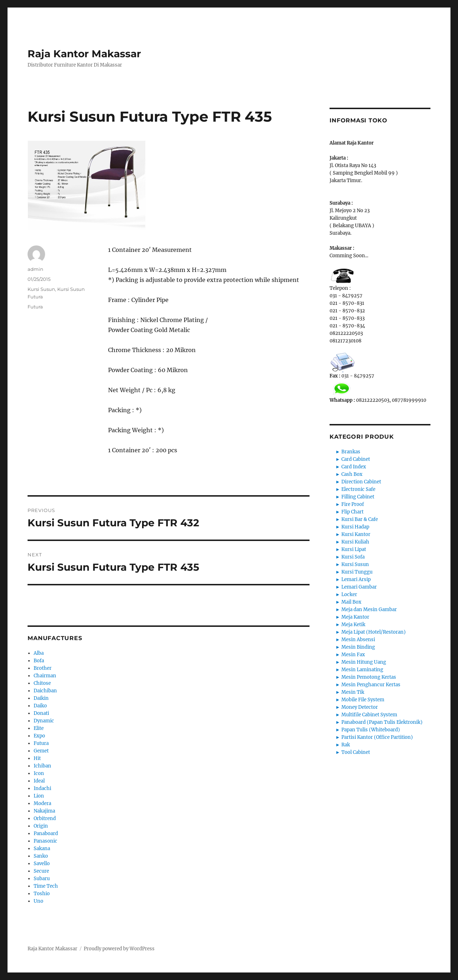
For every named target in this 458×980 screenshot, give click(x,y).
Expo (39, 736)
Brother (43, 668)
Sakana (42, 849)
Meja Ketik (353, 625)
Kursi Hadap (355, 527)
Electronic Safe (358, 489)
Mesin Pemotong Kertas (369, 677)
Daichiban (45, 691)
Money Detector (360, 707)
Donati (41, 713)
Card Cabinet (356, 459)
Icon (39, 773)
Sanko (41, 856)
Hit (37, 758)
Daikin (41, 698)
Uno (38, 901)
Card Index (354, 467)
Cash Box (352, 474)
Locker (349, 594)
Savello (42, 864)
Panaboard (46, 833)
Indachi (42, 788)
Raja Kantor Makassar (84, 54)
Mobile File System (363, 700)
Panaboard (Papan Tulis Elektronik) (382, 722)
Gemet (41, 751)
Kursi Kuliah (355, 542)
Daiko (40, 706)
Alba (39, 653)
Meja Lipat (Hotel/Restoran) (374, 632)
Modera (42, 803)
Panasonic (45, 841)
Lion (39, 796)
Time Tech (46, 886)
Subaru (42, 879)
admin (35, 269)
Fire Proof (353, 504)
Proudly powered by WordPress (119, 949)
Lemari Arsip (356, 579)
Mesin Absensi (358, 640)
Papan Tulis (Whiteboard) (371, 730)
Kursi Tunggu (357, 572)
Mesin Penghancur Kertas (371, 685)
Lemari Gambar (359, 587)
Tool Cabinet (356, 752)
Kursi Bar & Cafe (360, 519)
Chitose (42, 683)
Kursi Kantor (356, 534)
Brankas (351, 452)
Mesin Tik (353, 692)
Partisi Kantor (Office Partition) (377, 737)
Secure (41, 871)
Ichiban (42, 766)
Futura (35, 307)
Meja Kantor (355, 617)
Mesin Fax (353, 655)
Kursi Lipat (354, 549)
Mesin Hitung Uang (364, 662)
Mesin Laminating (362, 670)
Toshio (42, 894)
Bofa (39, 661)
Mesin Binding (358, 647)
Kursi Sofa (353, 557)
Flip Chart (352, 512)
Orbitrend (45, 818)
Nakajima (44, 811)
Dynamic (44, 721)
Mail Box (351, 602)
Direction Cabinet (361, 482)
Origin (41, 826)
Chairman (45, 676)
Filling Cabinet (358, 497)
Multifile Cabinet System (369, 715)
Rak (346, 745)
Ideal (39, 781)
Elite (39, 728)
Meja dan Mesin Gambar (369, 610)
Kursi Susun (41, 289)
